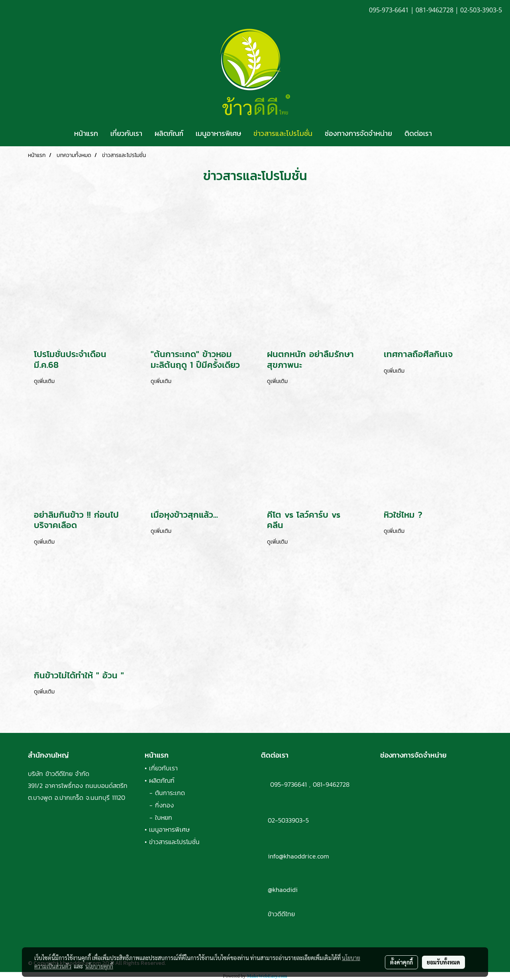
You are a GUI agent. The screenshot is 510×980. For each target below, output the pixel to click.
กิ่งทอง (164, 805)
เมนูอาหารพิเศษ (218, 133)
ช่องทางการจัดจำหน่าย (358, 133)
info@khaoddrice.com (298, 856)
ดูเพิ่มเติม (45, 381)
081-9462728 (331, 784)
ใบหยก (164, 817)
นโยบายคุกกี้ (99, 966)
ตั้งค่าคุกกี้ (401, 962)
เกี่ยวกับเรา (126, 133)
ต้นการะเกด (170, 793)
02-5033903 (285, 820)
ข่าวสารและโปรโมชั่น (283, 133)
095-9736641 (284, 784)
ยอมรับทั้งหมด (443, 962)
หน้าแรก (86, 133)
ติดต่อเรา (418, 133)
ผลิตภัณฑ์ (169, 133)
